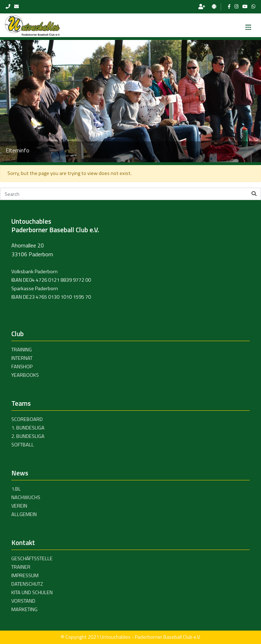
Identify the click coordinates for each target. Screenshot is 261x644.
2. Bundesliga (28, 436)
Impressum (25, 575)
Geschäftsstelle (32, 558)
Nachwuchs (26, 497)
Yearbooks (25, 375)
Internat (22, 358)
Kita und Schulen (32, 592)
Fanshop (22, 367)
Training (22, 350)
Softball (23, 445)
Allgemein (24, 514)
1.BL (16, 489)
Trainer (21, 567)
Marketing (24, 609)
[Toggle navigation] (248, 25)
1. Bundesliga (28, 428)
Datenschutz (27, 584)
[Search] (130, 194)
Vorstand (23, 601)
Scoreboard (27, 419)
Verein (19, 506)
